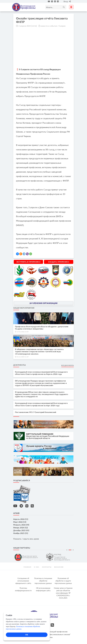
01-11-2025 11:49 (23, 357)
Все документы (68, 365)
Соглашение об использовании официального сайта (23, 581)
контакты (47, 567)
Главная (27, 567)
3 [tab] (70, 550)
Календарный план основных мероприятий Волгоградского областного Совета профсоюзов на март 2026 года (41, 404)
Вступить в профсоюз (28, 262)
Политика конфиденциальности (23, 589)
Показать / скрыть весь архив (26, 539)
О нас (37, 567)
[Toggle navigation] (71, 7)
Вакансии (59, 567)
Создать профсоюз (59, 262)
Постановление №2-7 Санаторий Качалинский (36, 412)
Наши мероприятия (24, 308)
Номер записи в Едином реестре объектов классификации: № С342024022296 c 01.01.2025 (63, 593)
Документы (19, 365)
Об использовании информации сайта (43, 589)
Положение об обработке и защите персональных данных (63, 581)
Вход (67, 1)
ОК (27, 635)
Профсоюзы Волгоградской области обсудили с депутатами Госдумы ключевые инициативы (42, 328)
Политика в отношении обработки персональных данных (43, 581)
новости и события (49, 26)
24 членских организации (43, 303)
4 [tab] (72, 550)
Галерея (62, 26)
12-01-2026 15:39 (23, 332)
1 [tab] (67, 550)
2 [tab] (68, 550)
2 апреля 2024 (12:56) (28, 26)
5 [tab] (73, 550)
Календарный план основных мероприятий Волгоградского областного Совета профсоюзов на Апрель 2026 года (41, 373)
